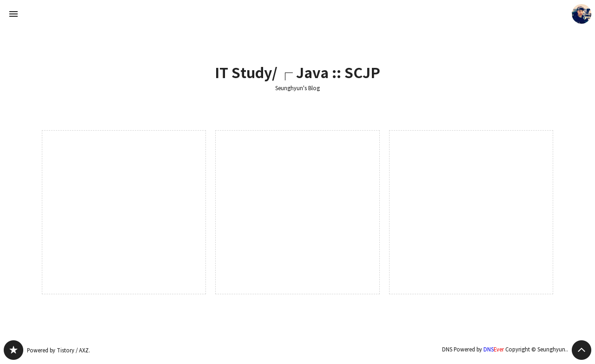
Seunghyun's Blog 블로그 (13, 350)
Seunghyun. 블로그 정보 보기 (582, 14)
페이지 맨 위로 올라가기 (582, 350)
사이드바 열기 (13, 14)
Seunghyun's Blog (297, 88)
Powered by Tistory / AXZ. (59, 350)
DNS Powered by (473, 349)
